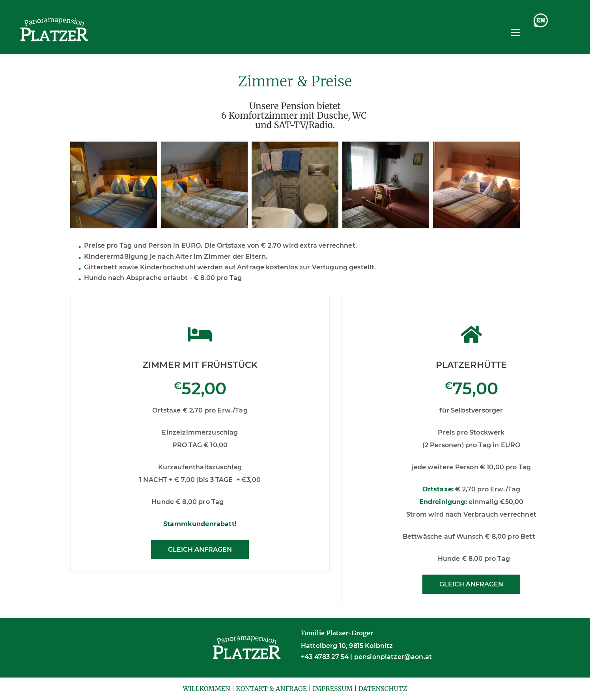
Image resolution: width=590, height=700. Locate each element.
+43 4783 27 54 (325, 657)
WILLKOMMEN (206, 689)
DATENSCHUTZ (383, 689)
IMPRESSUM (333, 689)
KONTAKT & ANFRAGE (271, 689)
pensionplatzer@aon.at (393, 657)
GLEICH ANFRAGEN (200, 550)
